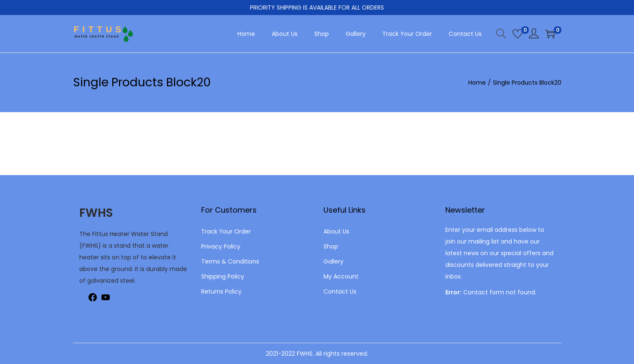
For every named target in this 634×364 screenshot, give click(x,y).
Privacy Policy (221, 246)
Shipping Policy (223, 276)
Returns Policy (221, 291)
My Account (341, 276)
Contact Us (340, 291)
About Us (336, 231)
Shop (331, 246)
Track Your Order (226, 231)
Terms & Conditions (230, 261)
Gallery (333, 261)
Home (477, 83)
